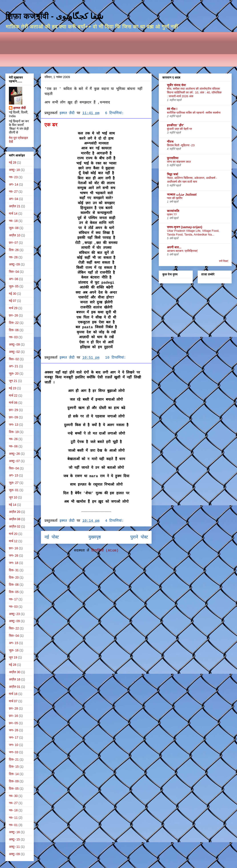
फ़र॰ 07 (13, 243)
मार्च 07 (13, 701)
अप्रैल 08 (15, 519)
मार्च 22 (13, 395)
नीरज (170, 142)
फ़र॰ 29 (13, 410)
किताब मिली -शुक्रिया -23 (181, 145)
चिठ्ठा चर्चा (173, 174)
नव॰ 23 (13, 177)
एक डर (51, 125)
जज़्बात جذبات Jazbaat (182, 194)
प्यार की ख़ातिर (175, 198)
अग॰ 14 (14, 184)
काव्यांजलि (173, 211)
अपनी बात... (174, 247)
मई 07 (13, 301)
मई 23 (13, 388)
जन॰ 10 (14, 745)
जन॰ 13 (14, 425)
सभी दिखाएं (224, 261)
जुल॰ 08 (14, 228)
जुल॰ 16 (14, 650)
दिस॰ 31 (14, 570)
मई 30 (13, 294)
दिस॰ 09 (14, 781)
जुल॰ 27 (14, 483)
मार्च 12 (13, 541)
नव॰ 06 (13, 446)
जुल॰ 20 (14, 374)
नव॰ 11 (13, 818)
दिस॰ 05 (14, 592)
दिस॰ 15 (14, 767)
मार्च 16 (13, 694)
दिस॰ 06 (14, 330)
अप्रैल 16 (15, 679)
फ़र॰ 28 (13, 708)
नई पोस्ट (52, 537)
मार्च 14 (13, 214)
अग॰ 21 (14, 366)
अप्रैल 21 (15, 206)
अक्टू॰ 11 (14, 847)
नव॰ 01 (13, 825)
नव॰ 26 (13, 257)
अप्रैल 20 (15, 512)
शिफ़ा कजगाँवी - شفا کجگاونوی (54, 16)
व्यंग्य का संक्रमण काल (179, 162)
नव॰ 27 (13, 192)
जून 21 (13, 381)
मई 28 (13, 162)
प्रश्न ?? (172, 215)
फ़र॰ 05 (13, 723)
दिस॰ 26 (14, 250)
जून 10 (13, 497)
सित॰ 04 (14, 272)
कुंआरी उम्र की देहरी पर (180, 129)
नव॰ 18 (13, 221)
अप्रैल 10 (15, 235)
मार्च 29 (13, 308)
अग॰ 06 (14, 279)
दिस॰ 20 (14, 577)
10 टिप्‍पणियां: (117, 358)
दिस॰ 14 (14, 774)
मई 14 (13, 505)
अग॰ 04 (14, 199)
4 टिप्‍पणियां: (115, 521)
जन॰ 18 (14, 563)
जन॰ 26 (14, 556)
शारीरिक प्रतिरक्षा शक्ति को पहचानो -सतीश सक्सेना (194, 113)
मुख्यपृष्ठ (95, 537)
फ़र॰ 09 (13, 417)
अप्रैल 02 (15, 526)
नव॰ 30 (13, 796)
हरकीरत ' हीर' (175, 125)
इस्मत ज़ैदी (20, 108)
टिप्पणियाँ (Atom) (105, 551)
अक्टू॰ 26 (14, 454)
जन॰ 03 (14, 752)
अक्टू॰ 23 (14, 614)
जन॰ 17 (14, 738)
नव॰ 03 (13, 337)
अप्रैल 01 (15, 687)
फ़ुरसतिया (173, 158)
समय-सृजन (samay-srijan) (185, 227)
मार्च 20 (13, 534)
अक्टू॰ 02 (14, 352)
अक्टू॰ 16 (14, 832)
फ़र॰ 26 (13, 315)
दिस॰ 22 (14, 323)
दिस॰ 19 (14, 432)
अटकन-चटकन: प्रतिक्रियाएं (182, 251)
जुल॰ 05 (14, 286)
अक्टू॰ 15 (14, 839)
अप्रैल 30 (15, 672)
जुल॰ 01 (14, 490)
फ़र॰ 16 (13, 548)
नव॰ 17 (13, 599)
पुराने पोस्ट (139, 537)
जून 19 (13, 657)
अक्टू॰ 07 (14, 461)
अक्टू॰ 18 (14, 170)
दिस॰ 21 (14, 759)
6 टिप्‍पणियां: (115, 113)
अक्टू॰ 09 (14, 264)
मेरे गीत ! (172, 109)
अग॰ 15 (14, 475)
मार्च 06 (13, 403)
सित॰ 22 (14, 628)
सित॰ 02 (14, 359)
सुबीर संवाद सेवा (176, 85)
